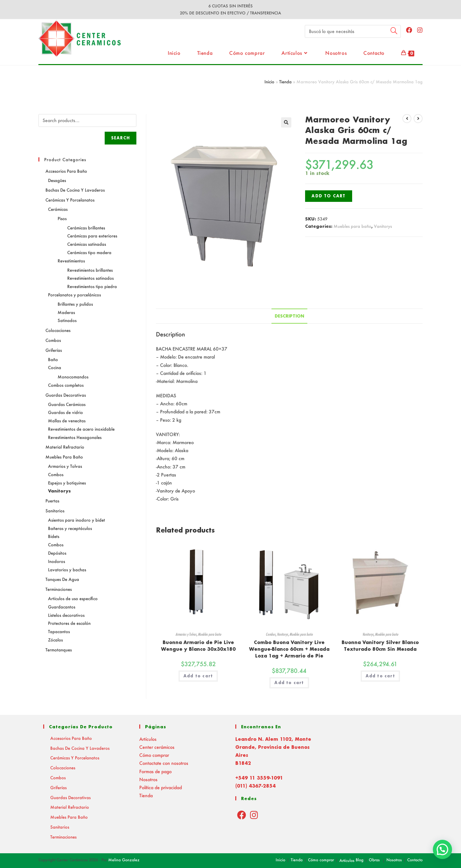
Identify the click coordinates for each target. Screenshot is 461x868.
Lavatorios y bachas (67, 570)
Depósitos (57, 553)
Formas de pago (155, 771)
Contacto (415, 860)
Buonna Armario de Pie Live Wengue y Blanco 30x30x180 (198, 646)
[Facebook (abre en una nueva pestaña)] (409, 30)
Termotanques (59, 650)
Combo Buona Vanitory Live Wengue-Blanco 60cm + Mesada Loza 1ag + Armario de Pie (289, 649)
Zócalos (55, 640)
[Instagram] (254, 815)
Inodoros (57, 561)
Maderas (66, 312)
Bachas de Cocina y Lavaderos (75, 190)
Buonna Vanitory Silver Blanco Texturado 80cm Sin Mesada (380, 646)
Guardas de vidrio (65, 412)
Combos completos (66, 385)
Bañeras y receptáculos (70, 528)
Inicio (269, 82)
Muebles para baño (352, 226)
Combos (271, 634)
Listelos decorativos (66, 615)
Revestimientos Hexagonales (75, 437)
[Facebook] (242, 815)
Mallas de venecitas (67, 421)
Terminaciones (59, 589)
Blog (360, 860)
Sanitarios (55, 511)
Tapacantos (59, 631)
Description (289, 316)
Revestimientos (71, 261)
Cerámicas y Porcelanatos (70, 200)
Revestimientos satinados (90, 278)
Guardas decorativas (66, 395)
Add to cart (328, 196)
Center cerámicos (157, 747)
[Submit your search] (394, 31)
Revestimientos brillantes (90, 270)
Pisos (62, 218)
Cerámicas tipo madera (89, 252)
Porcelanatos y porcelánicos (74, 295)
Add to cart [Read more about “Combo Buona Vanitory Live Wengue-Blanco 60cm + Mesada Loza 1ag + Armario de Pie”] (289, 683)
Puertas (52, 501)
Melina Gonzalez (124, 860)
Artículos (148, 739)
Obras (374, 860)
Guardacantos (62, 607)
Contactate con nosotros (164, 763)
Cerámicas (58, 209)
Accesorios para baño (66, 171)
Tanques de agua (62, 579)
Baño (53, 359)
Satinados (67, 320)
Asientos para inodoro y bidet (77, 520)
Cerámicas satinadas (87, 244)
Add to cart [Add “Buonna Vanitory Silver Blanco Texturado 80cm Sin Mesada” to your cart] (380, 676)
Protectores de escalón (69, 623)
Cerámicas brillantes (86, 228)
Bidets (54, 536)
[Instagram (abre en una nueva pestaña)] (420, 30)
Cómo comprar (154, 755)
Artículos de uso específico (73, 598)
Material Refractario (65, 447)
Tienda (285, 82)
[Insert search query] (353, 31)
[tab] (289, 316)
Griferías (54, 350)
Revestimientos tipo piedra (92, 286)
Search (121, 138)
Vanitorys (383, 226)
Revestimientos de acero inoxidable (81, 429)
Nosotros (148, 779)
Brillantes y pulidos (75, 304)
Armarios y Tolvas (186, 634)
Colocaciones (58, 330)
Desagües (57, 180)
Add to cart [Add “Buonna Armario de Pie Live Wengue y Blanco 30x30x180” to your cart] (198, 676)
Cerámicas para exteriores (92, 236)
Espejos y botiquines (67, 483)
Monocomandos (73, 377)
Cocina (55, 367)
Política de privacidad (161, 787)
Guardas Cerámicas (67, 404)
